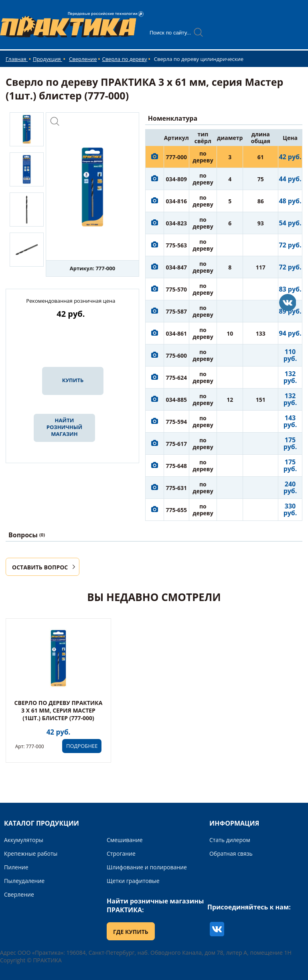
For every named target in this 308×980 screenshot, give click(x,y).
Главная (17, 59)
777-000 (177, 157)
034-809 (177, 179)
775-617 (177, 444)
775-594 (177, 422)
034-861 (177, 333)
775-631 (177, 488)
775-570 (177, 289)
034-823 (177, 223)
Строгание (121, 853)
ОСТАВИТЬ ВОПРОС (40, 567)
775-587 (177, 311)
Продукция (48, 59)
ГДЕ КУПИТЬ (131, 932)
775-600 (177, 355)
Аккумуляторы (24, 840)
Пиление (16, 867)
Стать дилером (230, 840)
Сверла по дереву (124, 59)
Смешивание (125, 840)
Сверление (83, 59)
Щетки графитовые (133, 881)
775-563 (177, 245)
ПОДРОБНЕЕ (82, 746)
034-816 (177, 201)
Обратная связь (231, 853)
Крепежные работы (31, 853)
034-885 (177, 400)
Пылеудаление (24, 881)
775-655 (177, 510)
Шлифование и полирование (147, 867)
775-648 (177, 466)
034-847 (177, 267)
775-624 (177, 378)
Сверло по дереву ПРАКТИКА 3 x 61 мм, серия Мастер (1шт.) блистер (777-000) (59, 710)
